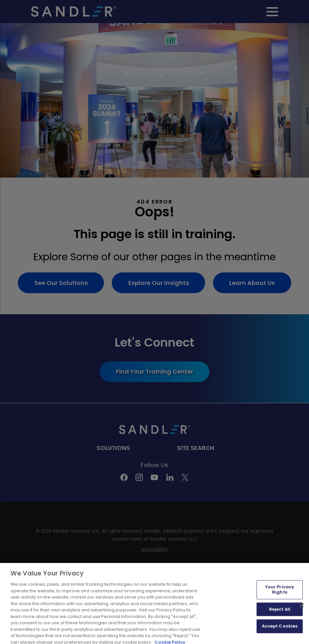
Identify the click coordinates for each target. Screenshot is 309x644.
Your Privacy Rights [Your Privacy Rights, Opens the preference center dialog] (280, 592)
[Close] (302, 608)
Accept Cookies (280, 629)
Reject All (280, 612)
